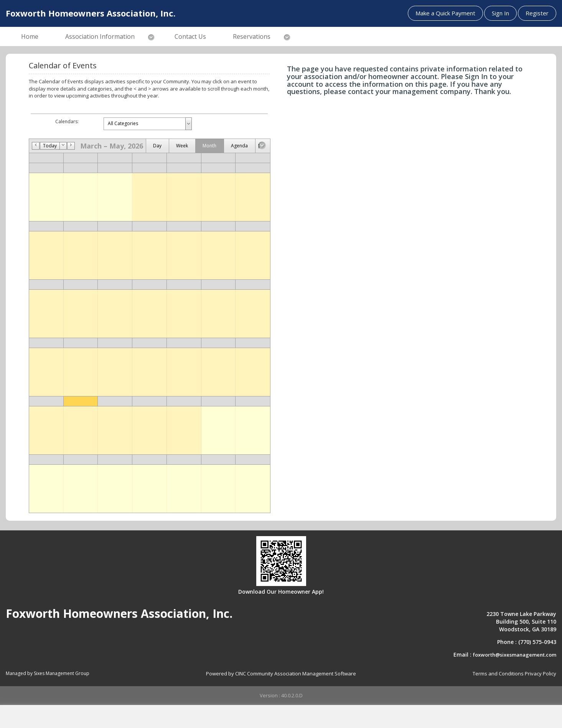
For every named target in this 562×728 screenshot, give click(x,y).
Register (537, 13)
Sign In (500, 13)
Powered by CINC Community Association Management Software (281, 674)
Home (30, 36)
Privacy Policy (541, 674)
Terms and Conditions (498, 674)
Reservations (252, 36)
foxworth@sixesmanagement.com (515, 655)
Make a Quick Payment (445, 13)
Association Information (100, 36)
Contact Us (190, 36)
